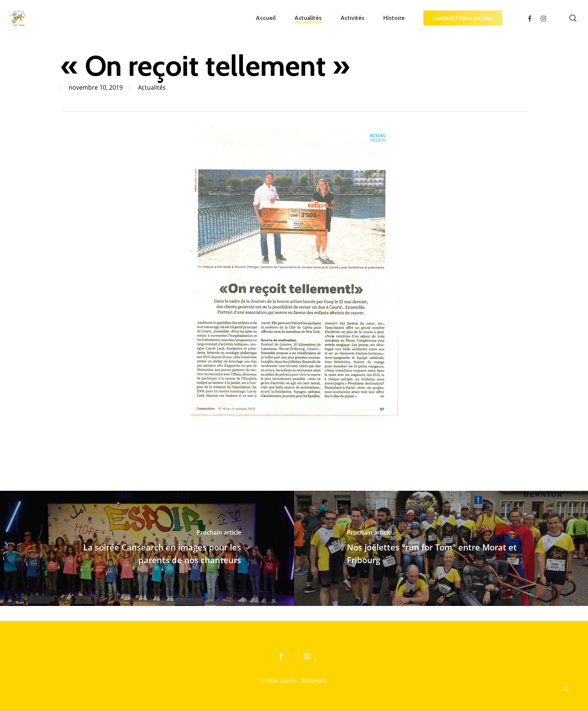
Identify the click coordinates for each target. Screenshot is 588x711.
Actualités (152, 87)
